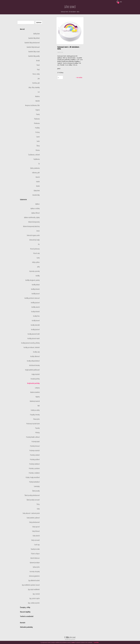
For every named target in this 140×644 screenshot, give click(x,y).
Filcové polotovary (35, 249)
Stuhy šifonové (36, 531)
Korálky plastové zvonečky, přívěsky (30, 343)
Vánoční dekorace (35, 558)
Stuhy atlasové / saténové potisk (31, 513)
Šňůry (38, 504)
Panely (38, 114)
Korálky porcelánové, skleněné (32, 347)
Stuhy (38, 509)
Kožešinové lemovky (34, 365)
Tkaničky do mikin (35, 549)
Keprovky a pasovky (35, 271)
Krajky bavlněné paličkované (32, 370)
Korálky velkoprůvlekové (33, 361)
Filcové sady (36, 253)
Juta (39, 78)
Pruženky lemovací (35, 446)
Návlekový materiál (35, 401)
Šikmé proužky (36, 491)
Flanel (38, 65)
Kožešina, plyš (36, 83)
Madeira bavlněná (35, 392)
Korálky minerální (35, 325)
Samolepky (37, 486)
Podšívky (37, 128)
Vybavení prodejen (35, 563)
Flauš (38, 69)
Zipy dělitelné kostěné (34, 580)
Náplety (38, 397)
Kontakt (23, 623)
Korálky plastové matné (34, 338)
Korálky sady (36, 352)
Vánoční (38, 177)
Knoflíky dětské (36, 285)
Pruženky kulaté (36, 441)
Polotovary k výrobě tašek (33, 424)
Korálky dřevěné (35, 312)
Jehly (38, 267)
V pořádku (96, 642)
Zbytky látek (37, 190)
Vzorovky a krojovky (35, 571)
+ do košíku (79, 77)
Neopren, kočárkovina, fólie (32, 105)
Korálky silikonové (35, 356)
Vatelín (38, 182)
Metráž (22, 29)
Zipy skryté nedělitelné (34, 589)
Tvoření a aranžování (27, 616)
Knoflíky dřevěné (35, 289)
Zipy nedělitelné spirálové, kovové (31, 585)
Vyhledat (39, 22)
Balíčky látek (37, 34)
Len (39, 92)
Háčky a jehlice (36, 262)
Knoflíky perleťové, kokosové (32, 298)
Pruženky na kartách (35, 450)
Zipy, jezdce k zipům (35, 598)
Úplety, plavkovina (35, 168)
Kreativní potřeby (35, 379)
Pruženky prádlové (35, 459)
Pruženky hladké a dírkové (33, 437)
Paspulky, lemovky (35, 415)
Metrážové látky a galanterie (70, 639)
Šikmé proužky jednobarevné (32, 495)
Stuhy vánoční (36, 536)
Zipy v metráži (36, 594)
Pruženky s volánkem (34, 473)
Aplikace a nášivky (35, 208)
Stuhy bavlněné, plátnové (33, 518)
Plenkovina (37, 123)
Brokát (38, 61)
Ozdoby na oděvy (35, 410)
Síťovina (38, 150)
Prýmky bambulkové (34, 482)
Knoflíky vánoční (36, 307)
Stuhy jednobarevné (34, 522)
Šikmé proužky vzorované (33, 500)
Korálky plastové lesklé (34, 334)
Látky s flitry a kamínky (34, 87)
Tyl (39, 164)
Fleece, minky (36, 74)
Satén (38, 141)
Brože (38, 231)
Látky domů (70, 7)
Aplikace (37, 204)
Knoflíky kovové (36, 294)
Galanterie (23, 199)
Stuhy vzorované (35, 540)
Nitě (39, 406)
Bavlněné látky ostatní (34, 52)
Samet (38, 137)
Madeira (37, 96)
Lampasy (37, 388)
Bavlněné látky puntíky (34, 56)
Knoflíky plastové (35, 303)
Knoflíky (38, 276)
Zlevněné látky (36, 195)
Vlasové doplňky (25, 612)
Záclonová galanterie (34, 576)
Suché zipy (37, 545)
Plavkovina (37, 119)
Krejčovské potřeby (33, 383)
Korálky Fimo (36, 316)
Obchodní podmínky (26, 627)
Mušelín (38, 101)
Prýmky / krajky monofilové (33, 477)
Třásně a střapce (35, 554)
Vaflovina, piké (36, 173)
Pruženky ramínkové (34, 464)
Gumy (38, 258)
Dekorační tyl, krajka (35, 240)
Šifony (38, 146)
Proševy (38, 132)
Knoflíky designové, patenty (33, 280)
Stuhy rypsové (36, 527)
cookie (73, 642)
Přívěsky (37, 433)
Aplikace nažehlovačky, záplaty (32, 217)
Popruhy (37, 428)
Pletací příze (36, 419)
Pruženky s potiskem (34, 468)
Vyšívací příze (36, 567)
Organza (38, 110)
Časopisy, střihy (25, 607)
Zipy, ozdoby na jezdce (34, 603)
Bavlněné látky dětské (34, 38)
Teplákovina (37, 159)
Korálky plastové (35, 329)
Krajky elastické (36, 374)
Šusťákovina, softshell (34, 155)
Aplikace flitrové (36, 213)
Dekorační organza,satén (33, 235)
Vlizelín (38, 186)
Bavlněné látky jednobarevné (32, 43)
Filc (39, 244)
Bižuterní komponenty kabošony (31, 226)
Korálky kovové (36, 320)
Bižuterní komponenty (34, 222)
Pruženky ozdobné (35, 455)
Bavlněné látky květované (33, 47)
